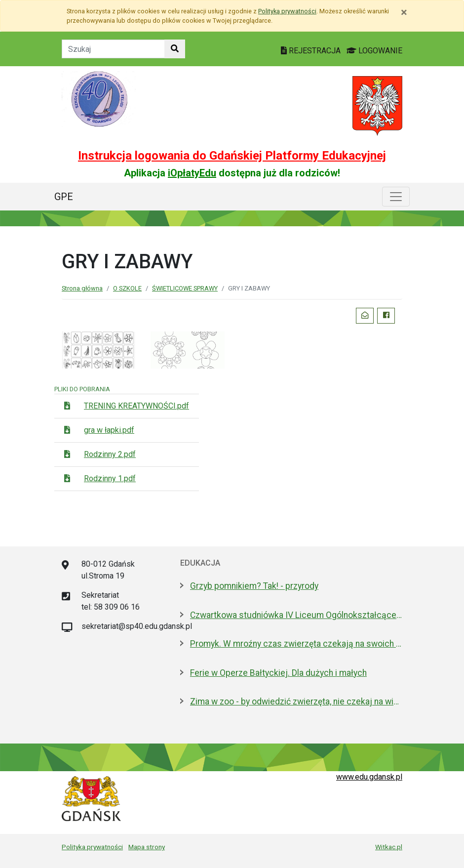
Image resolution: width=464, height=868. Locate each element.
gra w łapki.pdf (109, 430)
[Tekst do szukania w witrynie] (113, 49)
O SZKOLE (127, 288)
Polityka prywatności (92, 847)
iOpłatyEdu (192, 173)
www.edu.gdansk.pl (369, 777)
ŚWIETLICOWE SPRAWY (185, 288)
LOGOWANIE (374, 51)
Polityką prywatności (287, 11)
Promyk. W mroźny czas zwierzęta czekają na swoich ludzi (296, 644)
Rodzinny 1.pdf (110, 478)
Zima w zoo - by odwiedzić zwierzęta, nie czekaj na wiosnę (296, 702)
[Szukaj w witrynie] (175, 49)
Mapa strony (147, 847)
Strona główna (82, 288)
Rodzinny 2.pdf (110, 454)
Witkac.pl (389, 847)
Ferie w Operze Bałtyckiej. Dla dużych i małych (278, 673)
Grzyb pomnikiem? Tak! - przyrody (254, 586)
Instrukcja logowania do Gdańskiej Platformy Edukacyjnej (232, 156)
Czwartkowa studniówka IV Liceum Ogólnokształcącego (296, 615)
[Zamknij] (404, 12)
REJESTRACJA (312, 51)
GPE (64, 197)
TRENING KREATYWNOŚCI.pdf (136, 406)
